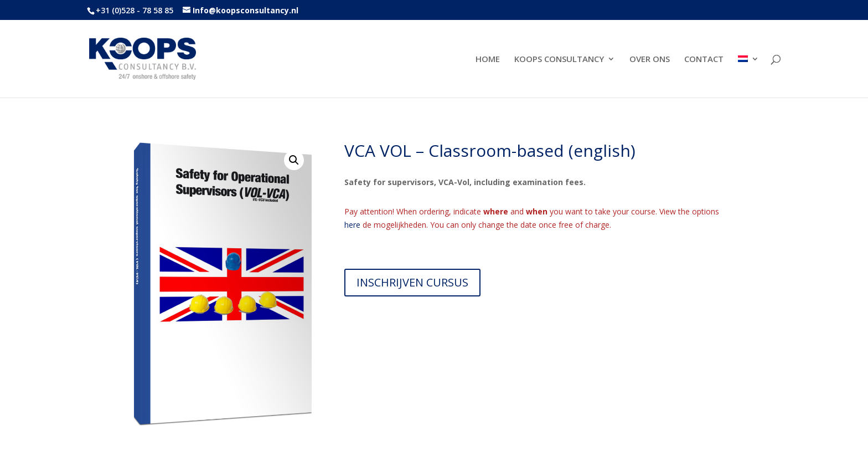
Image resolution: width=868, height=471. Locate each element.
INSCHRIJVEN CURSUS (412, 282)
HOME (488, 60)
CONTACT (704, 60)
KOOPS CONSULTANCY (559, 60)
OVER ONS (650, 60)
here (352, 225)
